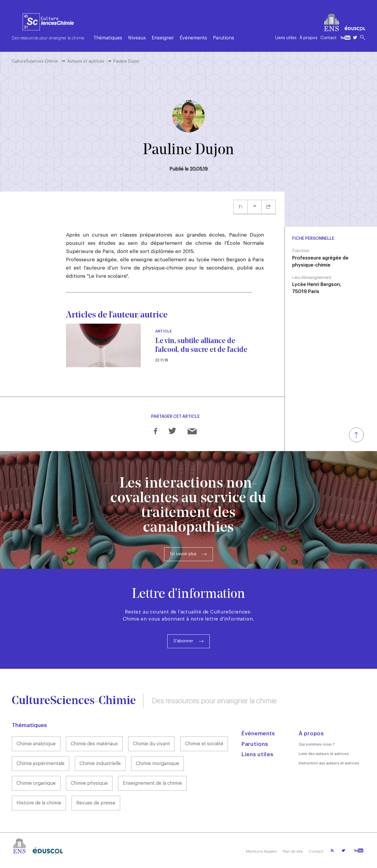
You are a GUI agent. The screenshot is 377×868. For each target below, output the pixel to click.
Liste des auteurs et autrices (324, 754)
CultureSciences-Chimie (35, 61)
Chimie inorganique (157, 764)
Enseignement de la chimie (152, 783)
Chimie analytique (36, 744)
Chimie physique (89, 783)
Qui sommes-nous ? (317, 744)
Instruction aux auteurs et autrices (329, 763)
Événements (193, 38)
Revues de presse (96, 803)
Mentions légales (261, 851)
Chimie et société (204, 744)
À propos (309, 38)
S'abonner (183, 641)
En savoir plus (183, 554)
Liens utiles (286, 38)
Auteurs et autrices (86, 61)
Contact (329, 38)
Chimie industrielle (100, 764)
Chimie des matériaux (94, 744)
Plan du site (293, 851)
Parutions (224, 38)
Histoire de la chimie (39, 803)
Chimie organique (36, 783)
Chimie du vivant (151, 744)
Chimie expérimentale (40, 764)
